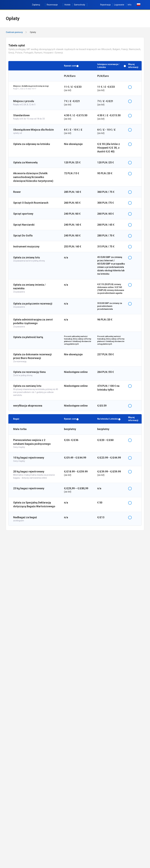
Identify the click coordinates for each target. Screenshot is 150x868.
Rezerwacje (54, 5)
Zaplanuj (38, 5)
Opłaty (33, 32)
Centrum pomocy (14, 32)
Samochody (80, 5)
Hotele (67, 5)
